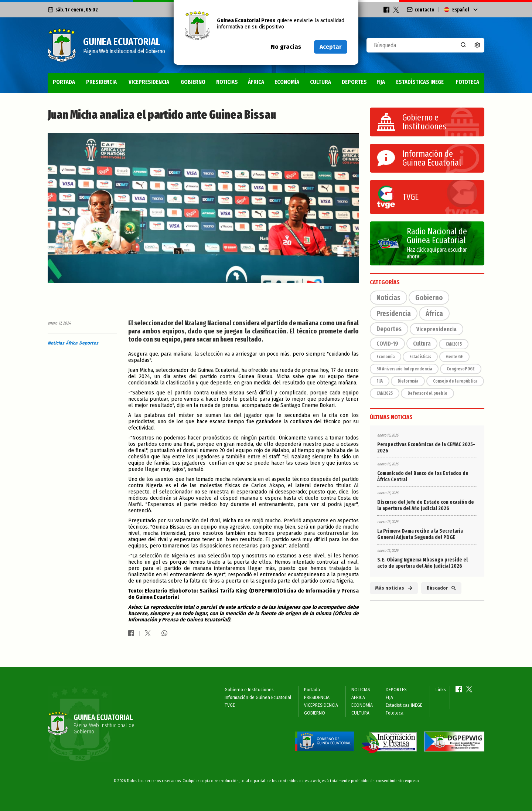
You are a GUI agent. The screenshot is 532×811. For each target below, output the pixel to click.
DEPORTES (354, 82)
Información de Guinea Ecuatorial (258, 698)
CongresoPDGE (461, 369)
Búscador (441, 588)
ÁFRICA (256, 82)
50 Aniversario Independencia (404, 369)
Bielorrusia (408, 381)
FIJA (381, 82)
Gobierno (429, 298)
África (72, 343)
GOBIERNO (193, 82)
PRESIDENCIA (101, 82)
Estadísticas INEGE (420, 82)
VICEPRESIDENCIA (149, 82)
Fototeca (468, 82)
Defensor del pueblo (427, 393)
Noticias (56, 343)
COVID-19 (387, 344)
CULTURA (320, 82)
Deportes (89, 343)
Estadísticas (420, 357)
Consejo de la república (455, 381)
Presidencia (394, 313)
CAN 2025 (385, 393)
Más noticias (394, 588)
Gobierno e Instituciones (249, 690)
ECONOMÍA (287, 82)
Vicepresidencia (436, 329)
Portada (64, 82)
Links (441, 690)
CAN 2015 (454, 344)
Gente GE (454, 357)
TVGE (230, 705)
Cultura (422, 344)
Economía (386, 357)
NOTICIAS (227, 82)
